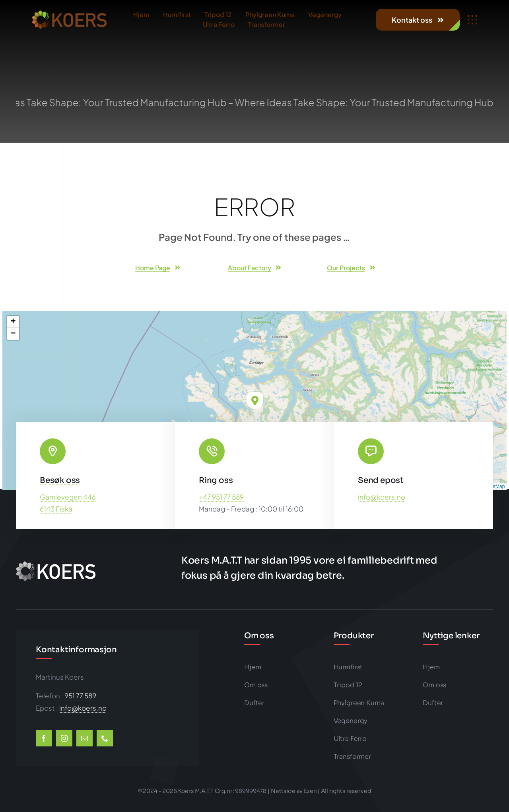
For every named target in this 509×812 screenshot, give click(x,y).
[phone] (105, 738)
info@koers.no (382, 497)
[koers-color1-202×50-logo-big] (69, 14)
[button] (255, 401)
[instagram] (64, 738)
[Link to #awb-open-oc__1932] (472, 20)
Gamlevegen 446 (68, 497)
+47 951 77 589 (221, 497)
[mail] (85, 738)
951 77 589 (80, 696)
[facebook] (44, 738)
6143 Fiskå (56, 509)
